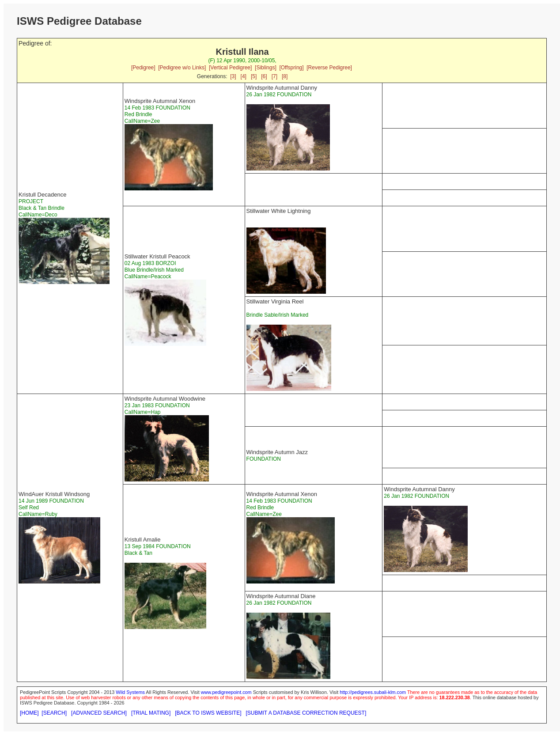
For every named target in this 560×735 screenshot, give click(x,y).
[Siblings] (266, 68)
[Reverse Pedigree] (329, 68)
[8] (285, 76)
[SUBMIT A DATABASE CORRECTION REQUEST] (306, 713)
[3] (233, 76)
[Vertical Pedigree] (230, 68)
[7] (274, 76)
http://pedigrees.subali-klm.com (373, 692)
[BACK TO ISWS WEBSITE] (208, 713)
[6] (264, 76)
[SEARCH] (54, 713)
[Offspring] (291, 68)
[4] (244, 76)
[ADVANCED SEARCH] (99, 713)
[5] (254, 76)
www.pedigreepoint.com (226, 692)
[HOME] (29, 713)
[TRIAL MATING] (151, 713)
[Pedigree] (143, 68)
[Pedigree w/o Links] (182, 68)
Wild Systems (130, 692)
